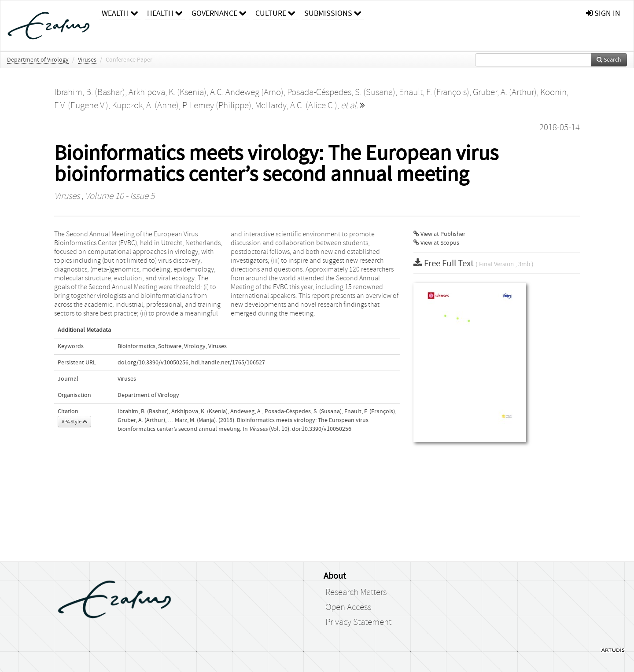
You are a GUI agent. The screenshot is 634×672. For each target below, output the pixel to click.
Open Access (348, 607)
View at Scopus (436, 243)
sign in (603, 13)
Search (609, 60)
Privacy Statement (358, 622)
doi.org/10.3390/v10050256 (153, 363)
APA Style (74, 422)
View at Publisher (439, 234)
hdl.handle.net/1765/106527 (228, 363)
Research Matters (356, 592)
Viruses (87, 60)
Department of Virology (38, 60)
